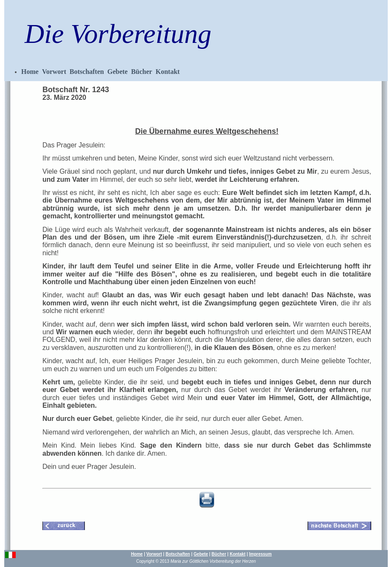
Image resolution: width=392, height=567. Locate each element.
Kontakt (168, 72)
